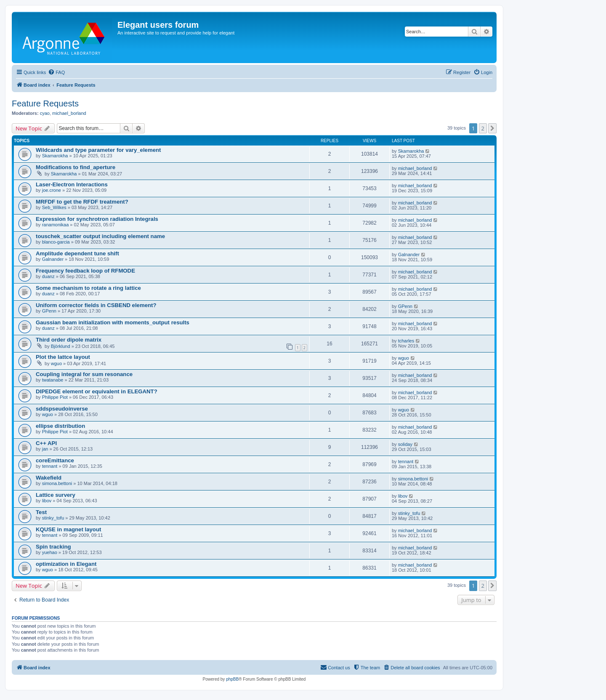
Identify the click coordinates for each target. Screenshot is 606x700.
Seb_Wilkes (54, 207)
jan (45, 449)
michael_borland (69, 113)
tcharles (406, 341)
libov (47, 501)
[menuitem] (56, 72)
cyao (45, 113)
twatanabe (53, 380)
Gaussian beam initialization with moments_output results (113, 322)
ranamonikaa (56, 225)
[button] (492, 128)
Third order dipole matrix (69, 340)
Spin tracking (53, 547)
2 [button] (483, 128)
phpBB (232, 679)
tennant (50, 466)
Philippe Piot (55, 397)
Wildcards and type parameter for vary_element (98, 150)
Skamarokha (55, 156)
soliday (405, 444)
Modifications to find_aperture (76, 167)
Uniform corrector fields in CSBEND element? (96, 305)
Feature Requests (45, 103)
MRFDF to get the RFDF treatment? (82, 202)
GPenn (49, 311)
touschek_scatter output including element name (100, 236)
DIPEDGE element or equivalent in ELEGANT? (97, 391)
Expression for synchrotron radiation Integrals (97, 219)
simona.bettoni (57, 483)
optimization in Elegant (66, 564)
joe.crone (52, 190)
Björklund (61, 346)
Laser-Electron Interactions (72, 184)
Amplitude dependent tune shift (77, 253)
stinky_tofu (53, 518)
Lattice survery (56, 495)
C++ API (46, 443)
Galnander (53, 259)
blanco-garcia (56, 242)
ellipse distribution (60, 426)
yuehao (50, 552)
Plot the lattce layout (63, 357)
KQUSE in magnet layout (68, 529)
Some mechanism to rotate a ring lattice (88, 288)
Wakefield (49, 478)
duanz (48, 276)
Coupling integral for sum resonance (84, 374)
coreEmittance (55, 460)
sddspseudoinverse (62, 409)
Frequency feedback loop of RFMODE (85, 271)
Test (41, 512)
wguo (56, 363)
